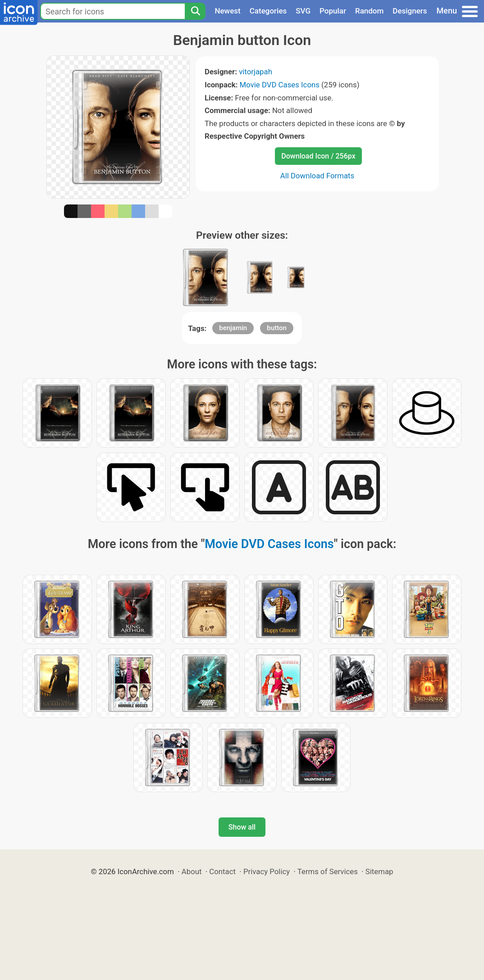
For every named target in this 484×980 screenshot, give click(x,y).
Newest (227, 11)
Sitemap (379, 871)
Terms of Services (328, 871)
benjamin (233, 328)
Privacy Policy (267, 871)
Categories (268, 11)
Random (369, 11)
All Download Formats (317, 176)
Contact (222, 871)
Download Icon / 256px (318, 156)
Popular (333, 11)
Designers (410, 11)
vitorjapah (256, 72)
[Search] (195, 11)
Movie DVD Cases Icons (280, 85)
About (192, 871)
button (276, 328)
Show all (242, 827)
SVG (303, 11)
